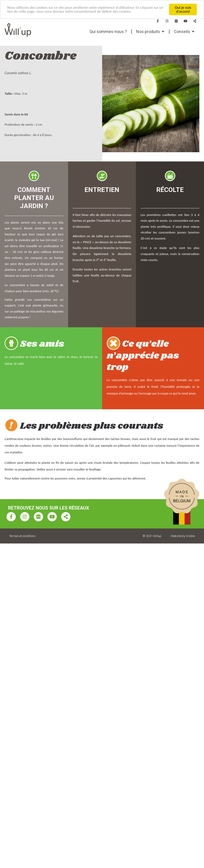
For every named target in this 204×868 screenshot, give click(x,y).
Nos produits (148, 32)
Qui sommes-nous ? (108, 32)
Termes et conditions (22, 536)
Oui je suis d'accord (183, 9)
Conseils (182, 32)
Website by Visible (183, 536)
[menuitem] (108, 32)
